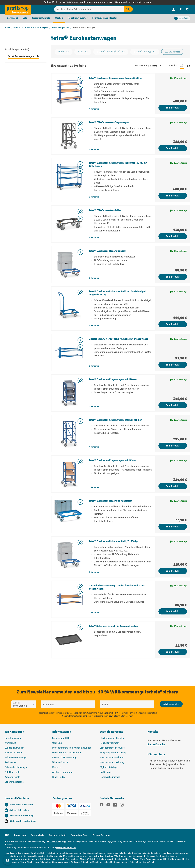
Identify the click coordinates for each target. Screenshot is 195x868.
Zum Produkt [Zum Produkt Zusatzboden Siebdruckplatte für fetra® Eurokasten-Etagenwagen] (173, 611)
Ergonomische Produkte (112, 748)
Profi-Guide (106, 772)
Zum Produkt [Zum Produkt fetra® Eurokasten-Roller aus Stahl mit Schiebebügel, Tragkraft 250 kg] (173, 324)
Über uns (57, 743)
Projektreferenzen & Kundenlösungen (72, 748)
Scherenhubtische (14, 782)
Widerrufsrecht (60, 762)
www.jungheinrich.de (66, 848)
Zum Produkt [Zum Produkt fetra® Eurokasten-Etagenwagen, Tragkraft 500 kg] (173, 108)
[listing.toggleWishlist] (80, 79)
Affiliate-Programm (62, 772)
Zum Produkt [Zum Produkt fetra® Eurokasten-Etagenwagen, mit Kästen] (173, 405)
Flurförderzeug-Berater (112, 738)
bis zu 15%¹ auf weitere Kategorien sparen (129, 2)
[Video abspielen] (80, 86)
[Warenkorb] (187, 9)
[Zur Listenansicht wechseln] (182, 66)
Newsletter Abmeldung (112, 762)
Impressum (20, 835)
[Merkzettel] (180, 9)
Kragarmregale (12, 777)
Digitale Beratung (112, 732)
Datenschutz (37, 835)
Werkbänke (10, 743)
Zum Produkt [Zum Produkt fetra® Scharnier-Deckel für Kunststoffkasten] (173, 652)
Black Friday (59, 777)
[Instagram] (122, 805)
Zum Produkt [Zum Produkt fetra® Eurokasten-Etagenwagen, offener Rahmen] (173, 446)
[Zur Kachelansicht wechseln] (189, 66)
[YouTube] (108, 805)
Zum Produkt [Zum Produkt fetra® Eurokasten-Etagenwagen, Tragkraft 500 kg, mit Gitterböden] (173, 196)
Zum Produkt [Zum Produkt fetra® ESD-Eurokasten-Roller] (173, 236)
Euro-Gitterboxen (14, 753)
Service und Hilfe (61, 738)
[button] (121, 733)
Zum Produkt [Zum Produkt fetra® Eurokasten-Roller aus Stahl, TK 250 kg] (173, 571)
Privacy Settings (101, 835)
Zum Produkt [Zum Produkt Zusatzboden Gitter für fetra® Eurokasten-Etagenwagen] (173, 365)
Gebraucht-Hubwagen (16, 767)
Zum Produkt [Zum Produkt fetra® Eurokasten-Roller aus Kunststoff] (173, 527)
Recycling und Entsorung (113, 753)
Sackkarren (11, 762)
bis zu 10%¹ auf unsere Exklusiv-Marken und (83, 2)
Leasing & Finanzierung (64, 758)
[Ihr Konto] (174, 9)
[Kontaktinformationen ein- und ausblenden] (8, 860)
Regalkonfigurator (109, 743)
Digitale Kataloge (109, 767)
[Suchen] (129, 9)
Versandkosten (53, 841)
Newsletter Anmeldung (112, 758)
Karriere (57, 767)
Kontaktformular (156, 744)
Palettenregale (12, 772)
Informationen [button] (62, 732)
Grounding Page (79, 835)
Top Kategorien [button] (14, 732)
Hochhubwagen (13, 738)
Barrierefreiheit (57, 835)
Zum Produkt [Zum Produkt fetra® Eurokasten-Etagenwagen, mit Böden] (173, 486)
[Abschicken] (171, 704)
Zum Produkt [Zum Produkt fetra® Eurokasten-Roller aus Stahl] (173, 277)
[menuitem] (174, 9)
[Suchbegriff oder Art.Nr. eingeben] (89, 9)
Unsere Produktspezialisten (67, 753)
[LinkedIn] (115, 805)
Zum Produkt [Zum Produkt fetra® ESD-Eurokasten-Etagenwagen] (173, 148)
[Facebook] (102, 805)
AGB (7, 835)
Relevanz (155, 66)
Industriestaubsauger (16, 758)
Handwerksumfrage (110, 777)
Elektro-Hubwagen (14, 748)
